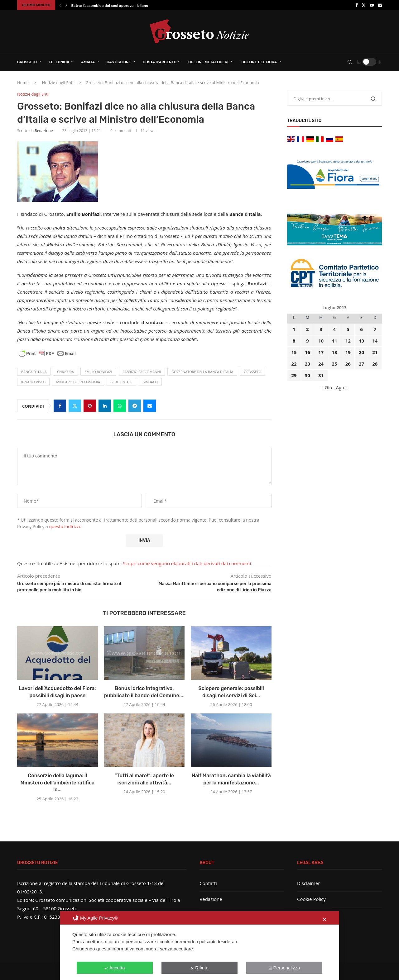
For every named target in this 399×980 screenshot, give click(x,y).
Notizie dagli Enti (58, 83)
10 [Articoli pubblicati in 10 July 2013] (321, 341)
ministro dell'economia (78, 382)
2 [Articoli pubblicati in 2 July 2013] (308, 329)
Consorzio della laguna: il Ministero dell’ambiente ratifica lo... (57, 783)
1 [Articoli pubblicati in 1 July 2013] (294, 329)
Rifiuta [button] (199, 968)
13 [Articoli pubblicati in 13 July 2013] (361, 341)
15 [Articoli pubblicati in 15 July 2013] (294, 352)
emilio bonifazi (98, 372)
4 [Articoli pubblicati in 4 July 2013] (335, 329)
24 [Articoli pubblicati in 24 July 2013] (321, 364)
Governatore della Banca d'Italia (202, 372)
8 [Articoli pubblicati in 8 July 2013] (294, 341)
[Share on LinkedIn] (105, 406)
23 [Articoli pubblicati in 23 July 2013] (308, 364)
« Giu (327, 387)
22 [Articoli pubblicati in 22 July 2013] (294, 364)
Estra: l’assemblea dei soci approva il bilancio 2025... (118, 6)
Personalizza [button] (284, 968)
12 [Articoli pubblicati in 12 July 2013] (348, 341)
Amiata (88, 62)
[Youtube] (372, 5)
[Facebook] (356, 5)
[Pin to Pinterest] (90, 406)
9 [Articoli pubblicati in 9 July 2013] (308, 341)
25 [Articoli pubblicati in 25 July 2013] (334, 364)
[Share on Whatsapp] (120, 406)
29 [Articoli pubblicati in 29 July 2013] (294, 375)
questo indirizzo (65, 526)
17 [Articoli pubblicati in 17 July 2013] (321, 352)
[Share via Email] (150, 406)
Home (23, 83)
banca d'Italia (34, 372)
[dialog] (199, 946)
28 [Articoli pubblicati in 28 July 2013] (375, 364)
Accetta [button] (115, 968)
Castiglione (119, 62)
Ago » (342, 387)
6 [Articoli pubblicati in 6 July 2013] (361, 329)
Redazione (44, 131)
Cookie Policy (311, 899)
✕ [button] (325, 919)
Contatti (208, 883)
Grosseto (27, 62)
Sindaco (150, 382)
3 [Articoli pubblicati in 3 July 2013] (321, 329)
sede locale (121, 382)
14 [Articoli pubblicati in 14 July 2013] (375, 341)
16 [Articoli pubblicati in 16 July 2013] (308, 352)
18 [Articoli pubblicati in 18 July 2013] (334, 352)
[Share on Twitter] (75, 406)
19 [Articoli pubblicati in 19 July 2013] (348, 352)
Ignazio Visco (33, 382)
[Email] (380, 5)
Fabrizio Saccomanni (142, 372)
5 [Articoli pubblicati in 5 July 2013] (348, 329)
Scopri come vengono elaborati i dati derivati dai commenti (187, 563)
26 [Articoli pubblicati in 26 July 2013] (348, 364)
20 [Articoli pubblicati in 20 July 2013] (361, 352)
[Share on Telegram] (135, 406)
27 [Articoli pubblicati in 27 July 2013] (361, 364)
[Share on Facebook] (60, 406)
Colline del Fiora (259, 62)
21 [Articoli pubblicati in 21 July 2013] (375, 352)
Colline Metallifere (209, 62)
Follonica (59, 62)
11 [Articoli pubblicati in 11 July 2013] (334, 341)
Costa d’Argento (160, 62)
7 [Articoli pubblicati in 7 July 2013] (375, 329)
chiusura (65, 372)
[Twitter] (364, 5)
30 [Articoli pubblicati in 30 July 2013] (308, 375)
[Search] (350, 62)
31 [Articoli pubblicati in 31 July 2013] (321, 375)
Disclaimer (308, 883)
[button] (60, 5)
